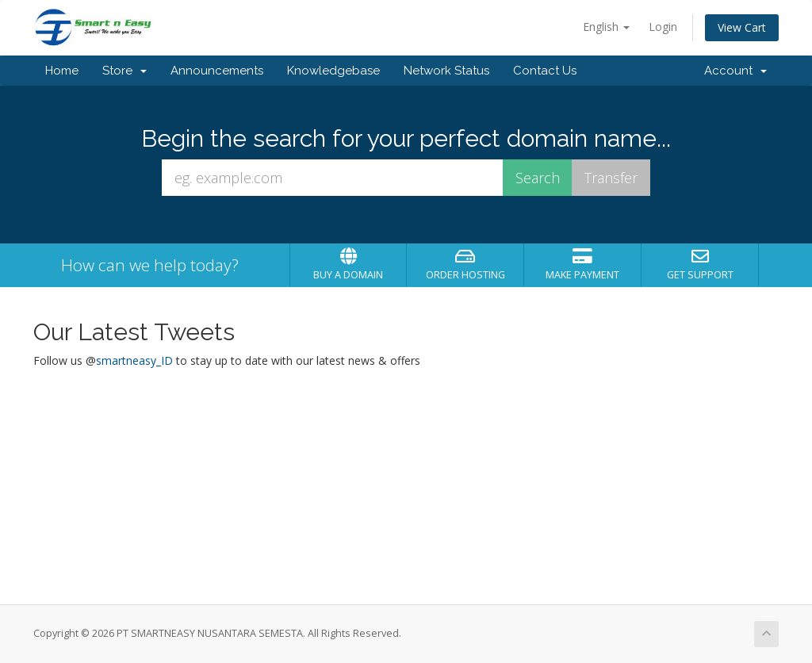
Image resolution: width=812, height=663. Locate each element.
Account (735, 71)
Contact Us (545, 71)
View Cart (742, 27)
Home (62, 71)
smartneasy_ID (134, 360)
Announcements (217, 71)
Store (124, 71)
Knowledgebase (333, 71)
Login (663, 27)
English (606, 27)
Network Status (446, 71)
